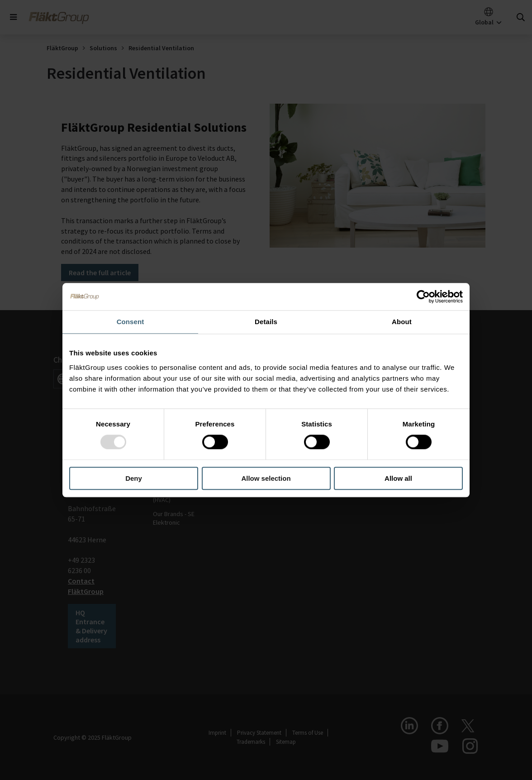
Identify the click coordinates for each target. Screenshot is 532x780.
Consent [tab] (131, 322)
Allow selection (266, 478)
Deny (134, 478)
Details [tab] (266, 322)
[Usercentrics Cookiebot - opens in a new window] (423, 297)
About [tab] (402, 322)
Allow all (398, 478)
